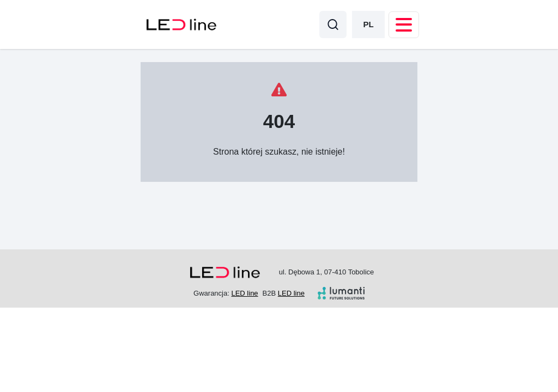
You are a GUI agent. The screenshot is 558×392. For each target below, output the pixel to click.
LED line (244, 293)
